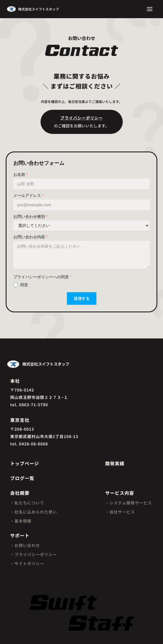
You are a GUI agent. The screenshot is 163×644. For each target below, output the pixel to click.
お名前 (21, 174)
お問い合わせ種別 (30, 216)
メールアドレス (28, 195)
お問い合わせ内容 (30, 237)
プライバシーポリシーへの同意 (42, 277)
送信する (82, 298)
